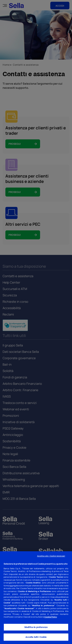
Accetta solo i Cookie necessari (51, 556)
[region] (36, 598)
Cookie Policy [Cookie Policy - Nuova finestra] (51, 617)
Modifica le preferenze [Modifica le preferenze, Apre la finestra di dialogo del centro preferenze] (36, 627)
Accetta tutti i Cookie (36, 637)
